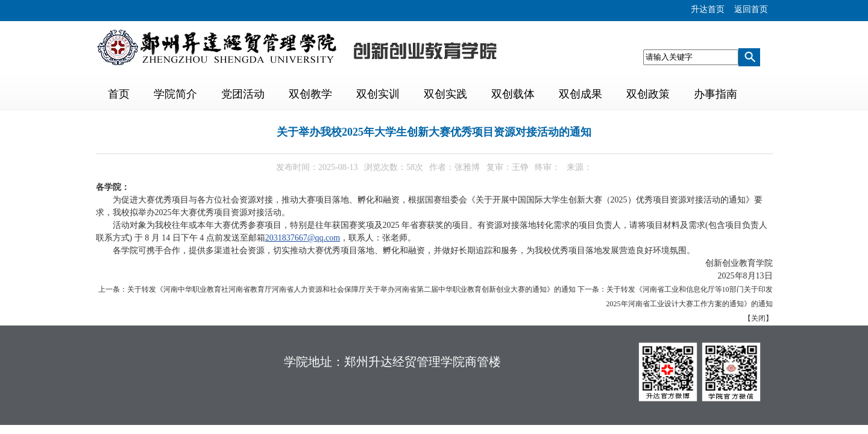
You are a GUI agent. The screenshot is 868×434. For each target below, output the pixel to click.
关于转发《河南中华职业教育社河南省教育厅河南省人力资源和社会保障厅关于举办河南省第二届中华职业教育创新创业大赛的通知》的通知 (351, 289)
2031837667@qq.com (303, 238)
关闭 (758, 318)
